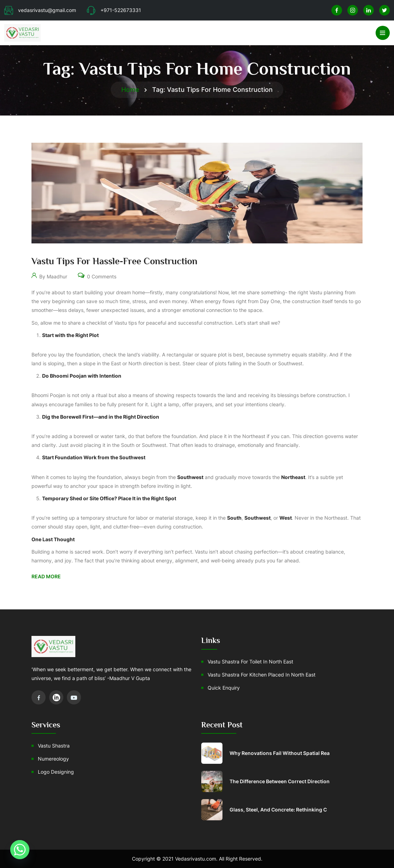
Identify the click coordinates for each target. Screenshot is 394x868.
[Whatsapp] (20, 850)
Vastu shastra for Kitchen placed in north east (262, 675)
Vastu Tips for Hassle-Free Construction (114, 261)
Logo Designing (56, 772)
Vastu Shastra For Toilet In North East (250, 662)
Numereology (53, 759)
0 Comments (97, 275)
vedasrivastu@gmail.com (40, 10)
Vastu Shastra (54, 746)
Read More (46, 576)
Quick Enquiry (224, 688)
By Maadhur (49, 275)
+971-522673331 (114, 10)
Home (130, 90)
